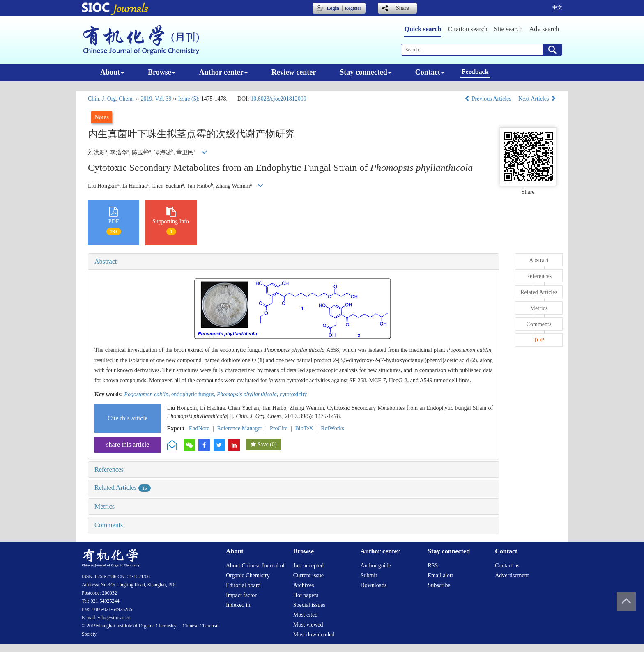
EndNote (199, 428)
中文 (557, 7)
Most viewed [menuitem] (308, 625)
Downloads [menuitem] (374, 585)
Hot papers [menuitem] (306, 595)
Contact (430, 72)
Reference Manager (239, 428)
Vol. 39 (163, 99)
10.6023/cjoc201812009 (278, 99)
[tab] (294, 262)
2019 (146, 99)
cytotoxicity (293, 394)
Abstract (106, 261)
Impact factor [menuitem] (241, 595)
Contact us (507, 566)
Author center (223, 72)
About (112, 72)
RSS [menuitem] (433, 566)
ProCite (279, 428)
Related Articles (123, 488)
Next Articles (537, 99)
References (109, 469)
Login (333, 8)
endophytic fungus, (194, 394)
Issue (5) (188, 99)
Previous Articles (489, 99)
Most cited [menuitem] (306, 615)
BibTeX (304, 428)
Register (353, 8)
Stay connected (366, 72)
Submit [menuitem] (369, 575)
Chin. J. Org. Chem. (111, 99)
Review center (294, 72)
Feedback (475, 72)
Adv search (544, 29)
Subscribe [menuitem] (439, 585)
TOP (539, 340)
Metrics (105, 506)
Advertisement (512, 575)
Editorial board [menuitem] (243, 585)
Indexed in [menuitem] (238, 605)
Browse (162, 72)
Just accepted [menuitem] (308, 566)
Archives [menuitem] (304, 585)
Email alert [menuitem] (440, 575)
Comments (109, 525)
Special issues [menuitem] (309, 605)
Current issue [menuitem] (308, 575)
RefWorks (332, 428)
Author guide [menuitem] (376, 566)
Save (263, 444)
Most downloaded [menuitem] (314, 635)
